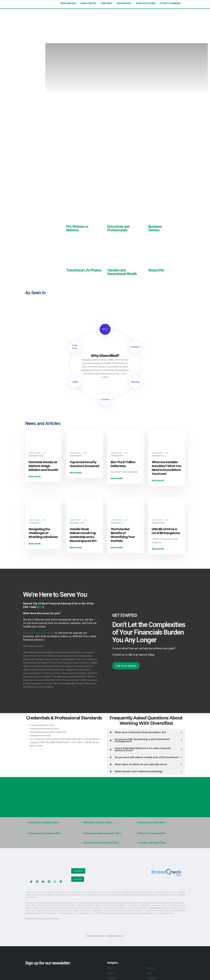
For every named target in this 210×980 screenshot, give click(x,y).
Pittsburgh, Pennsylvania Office (45, 833)
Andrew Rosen (117, 456)
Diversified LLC (76, 456)
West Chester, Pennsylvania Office (101, 843)
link (41, 607)
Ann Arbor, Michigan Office (152, 843)
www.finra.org (30, 919)
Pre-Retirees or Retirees (77, 228)
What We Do (88, 3)
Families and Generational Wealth (122, 272)
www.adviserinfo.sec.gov (159, 908)
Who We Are (68, 3)
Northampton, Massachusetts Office (102, 833)
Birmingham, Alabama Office (44, 823)
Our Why (107, 3)
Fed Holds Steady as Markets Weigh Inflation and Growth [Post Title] (43, 466)
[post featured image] (44, 442)
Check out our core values (39, 633)
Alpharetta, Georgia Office (152, 823)
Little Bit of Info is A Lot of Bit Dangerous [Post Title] (166, 531)
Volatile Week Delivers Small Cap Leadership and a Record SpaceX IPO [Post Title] (83, 535)
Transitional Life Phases (84, 270)
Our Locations (146, 3)
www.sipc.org (42, 919)
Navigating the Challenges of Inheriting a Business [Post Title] (43, 533)
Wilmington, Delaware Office (98, 823)
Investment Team (36, 456)
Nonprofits (156, 270)
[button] (50, 823)
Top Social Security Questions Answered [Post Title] (84, 464)
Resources (124, 3)
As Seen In (35, 293)
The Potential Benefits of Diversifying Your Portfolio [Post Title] (123, 535)
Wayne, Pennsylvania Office (152, 833)
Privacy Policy (53, 919)
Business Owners (155, 228)
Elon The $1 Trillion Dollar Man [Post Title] (123, 464)
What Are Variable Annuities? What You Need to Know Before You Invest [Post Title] (166, 468)
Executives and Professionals (118, 228)
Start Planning (170, 3)
